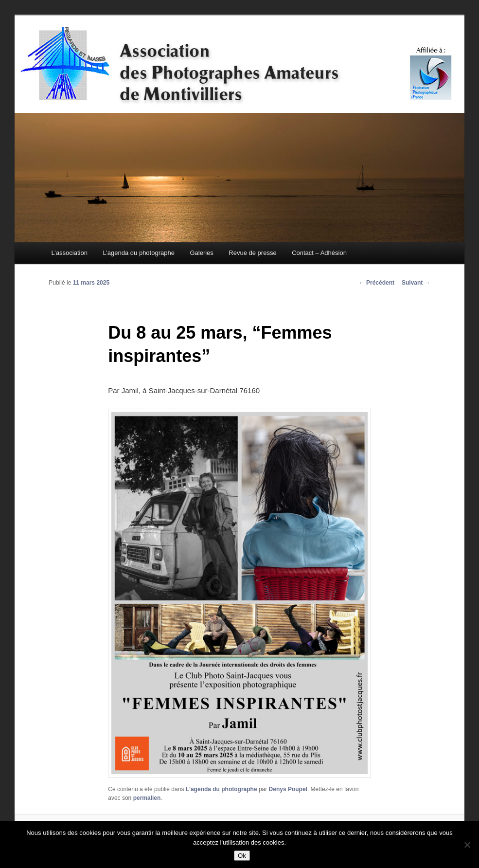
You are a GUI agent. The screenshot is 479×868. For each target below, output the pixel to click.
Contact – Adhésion (319, 253)
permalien (147, 798)
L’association (69, 253)
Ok (242, 856)
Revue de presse (252, 253)
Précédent (377, 283)
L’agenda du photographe (138, 253)
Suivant (416, 283)
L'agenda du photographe (222, 789)
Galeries (201, 253)
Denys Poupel (288, 789)
